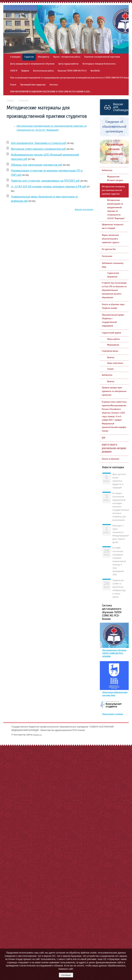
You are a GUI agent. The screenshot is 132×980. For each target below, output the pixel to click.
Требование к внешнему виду (113, 265)
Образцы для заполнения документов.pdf (36, 165)
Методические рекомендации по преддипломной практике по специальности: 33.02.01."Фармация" (116, 209)
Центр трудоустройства (68, 64)
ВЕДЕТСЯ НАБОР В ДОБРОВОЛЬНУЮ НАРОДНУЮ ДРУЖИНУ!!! (114, 448)
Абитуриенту (44, 57)
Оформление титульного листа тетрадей (113, 226)
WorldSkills (95, 71)
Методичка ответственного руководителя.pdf (38, 149)
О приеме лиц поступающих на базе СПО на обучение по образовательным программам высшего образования (114, 290)
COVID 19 (14, 71)
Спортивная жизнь (110, 351)
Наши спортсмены (115, 363)
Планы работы (114, 339)
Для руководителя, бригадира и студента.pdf (38, 143)
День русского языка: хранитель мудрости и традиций (119, 481)
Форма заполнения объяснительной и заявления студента (111, 239)
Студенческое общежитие (113, 275)
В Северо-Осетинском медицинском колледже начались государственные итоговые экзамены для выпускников (121, 507)
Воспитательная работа (43, 71)
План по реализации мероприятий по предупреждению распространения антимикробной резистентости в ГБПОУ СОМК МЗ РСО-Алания (70, 78)
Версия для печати (84, 209)
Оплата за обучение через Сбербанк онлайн (113, 306)
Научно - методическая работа (67, 57)
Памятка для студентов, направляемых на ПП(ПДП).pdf (45, 181)
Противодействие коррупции (33, 85)
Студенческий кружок (111, 333)
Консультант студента (113, 714)
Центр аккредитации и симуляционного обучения (32, 64)
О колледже (15, 57)
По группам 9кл (109, 249)
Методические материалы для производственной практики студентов (113, 190)
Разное (13, 85)
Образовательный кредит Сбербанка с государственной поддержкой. (113, 320)
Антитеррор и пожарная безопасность (99, 64)
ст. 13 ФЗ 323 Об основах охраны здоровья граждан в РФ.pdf (49, 187)
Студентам (29, 57)
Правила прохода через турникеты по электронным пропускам (114, 391)
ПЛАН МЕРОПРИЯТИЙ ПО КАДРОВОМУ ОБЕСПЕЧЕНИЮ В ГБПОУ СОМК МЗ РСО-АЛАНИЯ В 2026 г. (50, 92)
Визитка (111, 357)
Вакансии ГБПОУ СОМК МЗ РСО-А (72, 71)
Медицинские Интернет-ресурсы (115, 178)
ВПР (104, 438)
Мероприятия (113, 345)
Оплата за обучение (111, 459)
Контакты (54, 85)
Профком (25, 71)
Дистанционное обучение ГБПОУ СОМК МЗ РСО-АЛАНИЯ (114, 653)
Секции (110, 369)
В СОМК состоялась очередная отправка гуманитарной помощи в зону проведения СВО (119, 561)
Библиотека (107, 170)
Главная (10, 100)
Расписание (107, 256)
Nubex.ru (37, 735)
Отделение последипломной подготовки (102, 57)
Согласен (66, 975)
